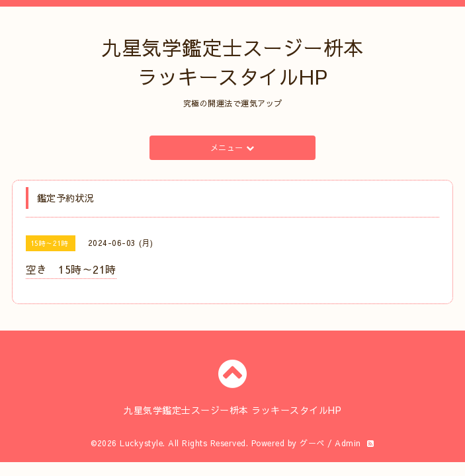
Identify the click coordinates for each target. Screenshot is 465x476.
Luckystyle (141, 443)
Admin (348, 443)
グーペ (312, 443)
